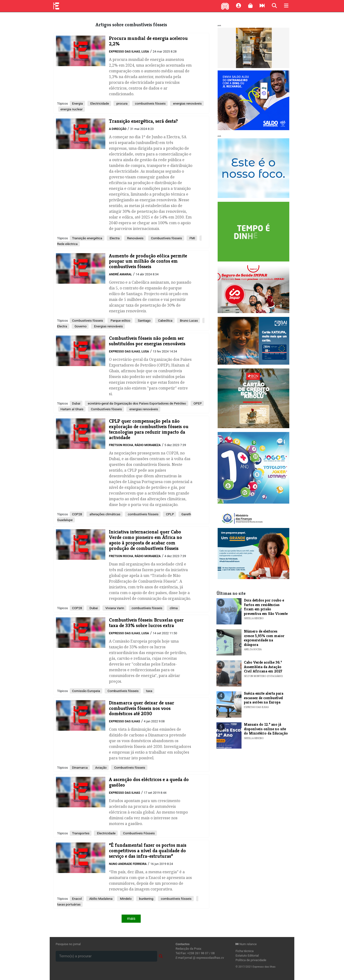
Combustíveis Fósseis (139, 833)
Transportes (81, 833)
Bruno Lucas (189, 320)
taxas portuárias (69, 904)
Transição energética (87, 238)
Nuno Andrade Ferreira (128, 864)
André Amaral (120, 274)
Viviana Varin (114, 608)
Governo (80, 326)
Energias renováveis (108, 326)
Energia (77, 103)
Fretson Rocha (121, 445)
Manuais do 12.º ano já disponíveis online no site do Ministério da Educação (266, 729)
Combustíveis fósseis (166, 238)
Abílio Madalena (100, 899)
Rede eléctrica (67, 244)
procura (122, 103)
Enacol (77, 899)
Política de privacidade (251, 960)
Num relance (246, 944)
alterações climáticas (104, 514)
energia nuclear (72, 109)
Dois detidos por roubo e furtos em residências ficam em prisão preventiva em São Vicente (266, 607)
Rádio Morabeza (148, 445)
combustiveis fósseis (150, 103)
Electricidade (99, 103)
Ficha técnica (245, 951)
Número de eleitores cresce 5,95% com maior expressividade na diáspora (264, 638)
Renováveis (135, 238)
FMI (192, 238)
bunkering (146, 899)
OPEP (197, 403)
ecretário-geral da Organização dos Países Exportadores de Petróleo (136, 403)
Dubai (76, 403)
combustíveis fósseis (143, 514)
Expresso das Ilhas (124, 51)
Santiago (144, 320)
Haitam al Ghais (72, 409)
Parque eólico (120, 320)
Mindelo (125, 899)
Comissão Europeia (86, 691)
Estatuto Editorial (247, 956)
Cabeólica (165, 320)
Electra (114, 238)
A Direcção (118, 129)
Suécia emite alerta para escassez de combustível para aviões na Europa (264, 698)
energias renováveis (187, 103)
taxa (149, 691)
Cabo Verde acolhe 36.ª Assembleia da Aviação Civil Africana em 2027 (263, 667)
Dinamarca (80, 767)
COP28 (77, 514)
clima (173, 608)
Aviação (100, 767)
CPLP (169, 514)
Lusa (145, 51)
